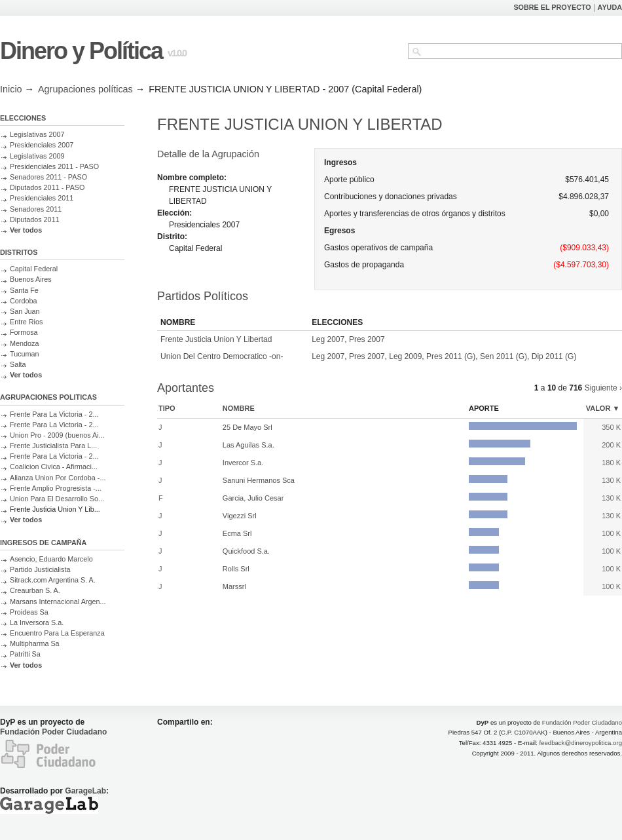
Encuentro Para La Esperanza (57, 633)
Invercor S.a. (243, 463)
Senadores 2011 (36, 209)
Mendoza (24, 343)
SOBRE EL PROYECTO (552, 7)
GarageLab (85, 791)
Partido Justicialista (40, 569)
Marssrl (234, 586)
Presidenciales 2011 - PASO (54, 166)
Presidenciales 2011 (42, 198)
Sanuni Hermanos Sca (259, 480)
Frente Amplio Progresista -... (56, 488)
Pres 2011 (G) (451, 356)
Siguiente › (603, 388)
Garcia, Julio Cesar (253, 498)
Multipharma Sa (35, 643)
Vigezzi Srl (240, 516)
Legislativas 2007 (37, 134)
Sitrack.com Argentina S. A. (53, 580)
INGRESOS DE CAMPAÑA (43, 543)
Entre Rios (26, 322)
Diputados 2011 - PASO (47, 187)
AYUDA (610, 7)
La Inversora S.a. (37, 622)
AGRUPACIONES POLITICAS (48, 397)
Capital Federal (34, 269)
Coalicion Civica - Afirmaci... (54, 467)
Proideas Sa (29, 612)
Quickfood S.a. (246, 551)
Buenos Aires (31, 279)
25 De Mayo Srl (247, 427)
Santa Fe (24, 290)
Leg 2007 (328, 339)
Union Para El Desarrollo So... (57, 499)
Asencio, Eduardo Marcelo (51, 559)
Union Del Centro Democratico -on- (222, 356)
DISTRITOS (19, 252)
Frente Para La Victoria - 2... (54, 414)
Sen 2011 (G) (503, 356)
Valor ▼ (603, 408)
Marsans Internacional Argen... (58, 601)
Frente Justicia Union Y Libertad (216, 339)
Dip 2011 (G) (554, 356)
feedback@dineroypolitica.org (580, 743)
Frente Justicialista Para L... (53, 446)
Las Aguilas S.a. (248, 445)
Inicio (11, 89)
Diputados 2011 (35, 220)
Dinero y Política (81, 51)
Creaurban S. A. (35, 590)
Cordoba (23, 301)
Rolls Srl (236, 569)
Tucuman (25, 354)
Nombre (239, 408)
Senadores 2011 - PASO (48, 177)
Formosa (24, 332)
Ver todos (26, 230)
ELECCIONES (23, 118)
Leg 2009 (405, 356)
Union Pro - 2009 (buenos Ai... (57, 435)
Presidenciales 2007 (42, 145)
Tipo (167, 408)
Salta (18, 364)
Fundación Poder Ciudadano (53, 732)
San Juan (25, 311)
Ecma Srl (237, 533)
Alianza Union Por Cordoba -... (58, 478)
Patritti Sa (25, 654)
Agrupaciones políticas (85, 89)
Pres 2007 (367, 339)
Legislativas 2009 (37, 156)
